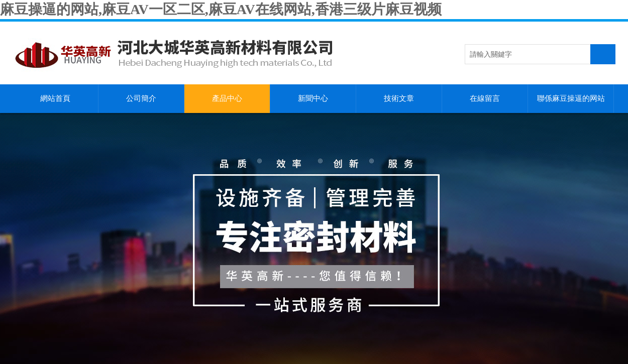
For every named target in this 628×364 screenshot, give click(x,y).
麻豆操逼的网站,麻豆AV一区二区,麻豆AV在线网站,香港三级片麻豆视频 (221, 9)
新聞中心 (313, 98)
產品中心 (227, 98)
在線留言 (485, 98)
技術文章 (399, 98)
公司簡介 (141, 98)
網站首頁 (55, 98)
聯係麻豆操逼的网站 (571, 98)
